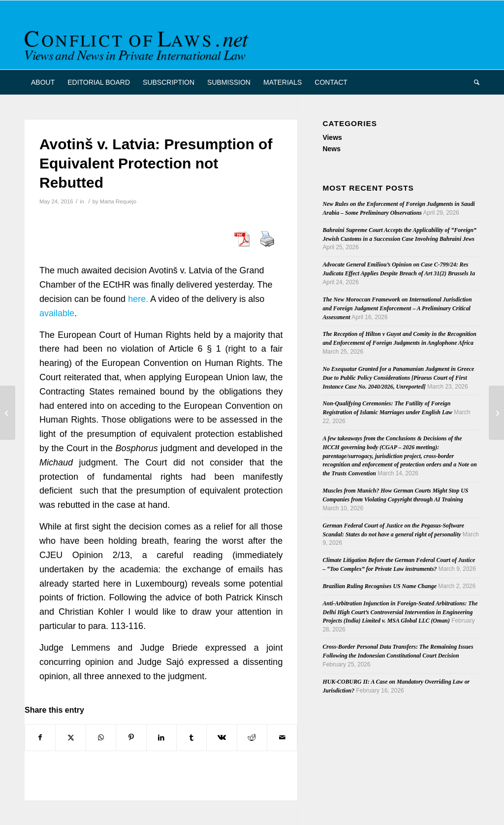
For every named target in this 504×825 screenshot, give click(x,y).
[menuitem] (43, 82)
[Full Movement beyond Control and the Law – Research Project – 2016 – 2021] (8, 413)
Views (332, 137)
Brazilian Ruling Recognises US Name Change (379, 586)
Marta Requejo (118, 201)
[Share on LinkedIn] (161, 738)
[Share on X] (70, 738)
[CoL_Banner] (138, 44)
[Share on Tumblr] (191, 738)
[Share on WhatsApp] (101, 738)
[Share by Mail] (282, 738)
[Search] (473, 82)
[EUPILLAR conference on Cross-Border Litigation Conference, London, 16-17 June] (496, 413)
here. (138, 299)
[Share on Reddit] (252, 738)
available (57, 313)
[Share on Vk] (221, 738)
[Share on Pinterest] (131, 738)
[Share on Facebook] (40, 738)
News (331, 149)
